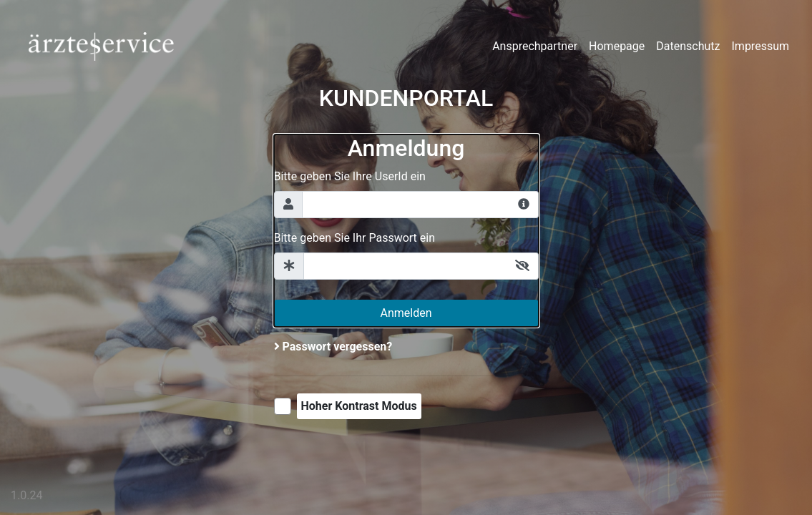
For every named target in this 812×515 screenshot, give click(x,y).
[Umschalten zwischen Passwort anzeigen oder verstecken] (523, 266)
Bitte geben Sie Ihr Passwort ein (355, 238)
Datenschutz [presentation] (688, 46)
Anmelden (406, 313)
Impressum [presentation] (761, 46)
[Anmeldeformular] (406, 230)
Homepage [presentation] (617, 46)
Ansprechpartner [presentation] (535, 46)
